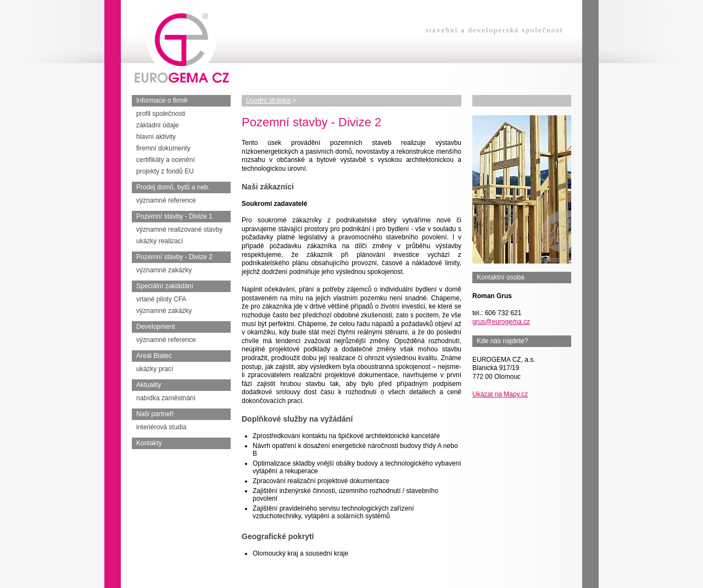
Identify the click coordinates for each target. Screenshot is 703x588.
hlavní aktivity (156, 137)
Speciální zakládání (165, 286)
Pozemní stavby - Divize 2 (174, 257)
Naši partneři (155, 414)
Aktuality (149, 385)
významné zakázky (164, 270)
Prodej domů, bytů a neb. (173, 187)
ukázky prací (155, 369)
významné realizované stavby (179, 229)
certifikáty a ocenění (166, 160)
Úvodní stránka (268, 100)
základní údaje (157, 125)
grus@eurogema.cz (501, 322)
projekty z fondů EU (165, 171)
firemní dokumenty (163, 148)
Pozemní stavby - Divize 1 (174, 216)
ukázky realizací (160, 241)
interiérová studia (161, 427)
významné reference (166, 200)
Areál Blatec (154, 356)
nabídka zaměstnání (166, 398)
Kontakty (149, 443)
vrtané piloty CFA (161, 299)
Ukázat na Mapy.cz (500, 394)
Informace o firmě (162, 100)
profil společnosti (161, 114)
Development (156, 327)
